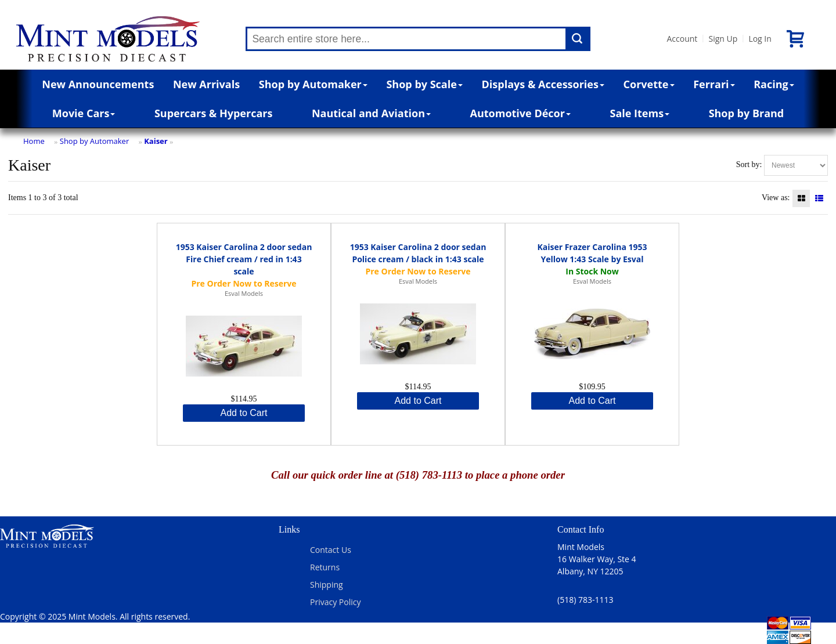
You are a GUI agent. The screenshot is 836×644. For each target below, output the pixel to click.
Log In (760, 39)
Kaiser (156, 141)
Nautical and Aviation (371, 113)
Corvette (649, 84)
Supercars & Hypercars (214, 113)
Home (34, 141)
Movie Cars (84, 113)
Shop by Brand (747, 113)
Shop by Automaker (313, 84)
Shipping (327, 585)
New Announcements (98, 84)
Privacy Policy (335, 602)
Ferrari (714, 84)
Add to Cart (244, 413)
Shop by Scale (424, 84)
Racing (774, 84)
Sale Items (639, 113)
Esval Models (244, 293)
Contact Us (331, 550)
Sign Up (723, 39)
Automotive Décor (520, 113)
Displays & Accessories (543, 84)
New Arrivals (206, 84)
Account (682, 39)
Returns (325, 567)
